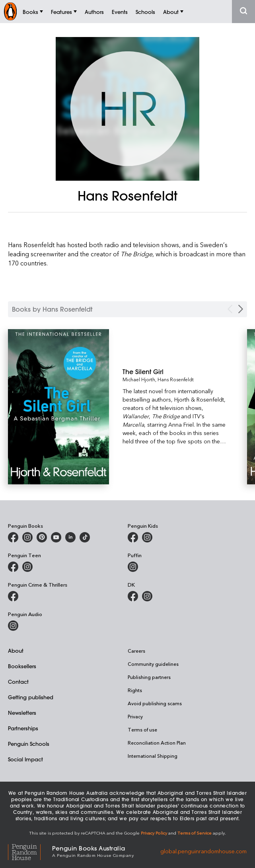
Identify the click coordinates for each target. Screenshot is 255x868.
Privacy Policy (154, 833)
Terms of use (142, 730)
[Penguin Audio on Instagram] (13, 626)
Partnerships (23, 728)
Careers (136, 651)
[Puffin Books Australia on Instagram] (133, 567)
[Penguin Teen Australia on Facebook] (13, 567)
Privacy (135, 716)
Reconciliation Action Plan (157, 743)
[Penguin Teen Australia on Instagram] (27, 567)
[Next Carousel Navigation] (241, 309)
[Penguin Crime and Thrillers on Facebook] (13, 596)
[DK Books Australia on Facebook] (133, 596)
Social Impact (25, 759)
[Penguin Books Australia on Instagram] (27, 537)
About (16, 651)
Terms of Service (195, 833)
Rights (135, 690)
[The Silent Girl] (175, 372)
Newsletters (22, 713)
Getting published (31, 697)
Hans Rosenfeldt (176, 379)
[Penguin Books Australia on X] (42, 537)
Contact (18, 682)
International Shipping (153, 756)
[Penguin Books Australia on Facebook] (13, 537)
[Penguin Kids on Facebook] (133, 537)
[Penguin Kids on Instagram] (147, 537)
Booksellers (22, 666)
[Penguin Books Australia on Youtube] (56, 537)
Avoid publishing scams (155, 703)
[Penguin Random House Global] (30, 851)
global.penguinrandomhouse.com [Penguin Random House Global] (203, 851)
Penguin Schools (29, 744)
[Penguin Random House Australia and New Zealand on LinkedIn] (70, 537)
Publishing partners (149, 677)
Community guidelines (153, 664)
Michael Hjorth (139, 379)
